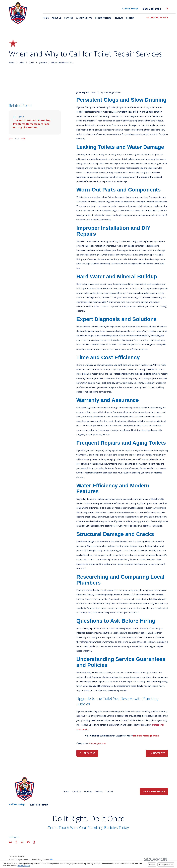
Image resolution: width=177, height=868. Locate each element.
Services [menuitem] (69, 18)
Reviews (99, 792)
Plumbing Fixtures (97, 743)
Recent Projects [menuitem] (103, 18)
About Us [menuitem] (57, 18)
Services (88, 792)
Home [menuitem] (46, 18)
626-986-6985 (152, 9)
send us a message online (146, 736)
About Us (77, 792)
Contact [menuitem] (130, 18)
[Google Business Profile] (10, 842)
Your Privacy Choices (42, 860)
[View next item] (23, 139)
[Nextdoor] (28, 842)
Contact (109, 792)
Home (66, 792)
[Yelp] (22, 842)
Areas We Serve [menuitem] (84, 18)
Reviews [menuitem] (119, 18)
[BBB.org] (34, 842)
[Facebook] (16, 842)
